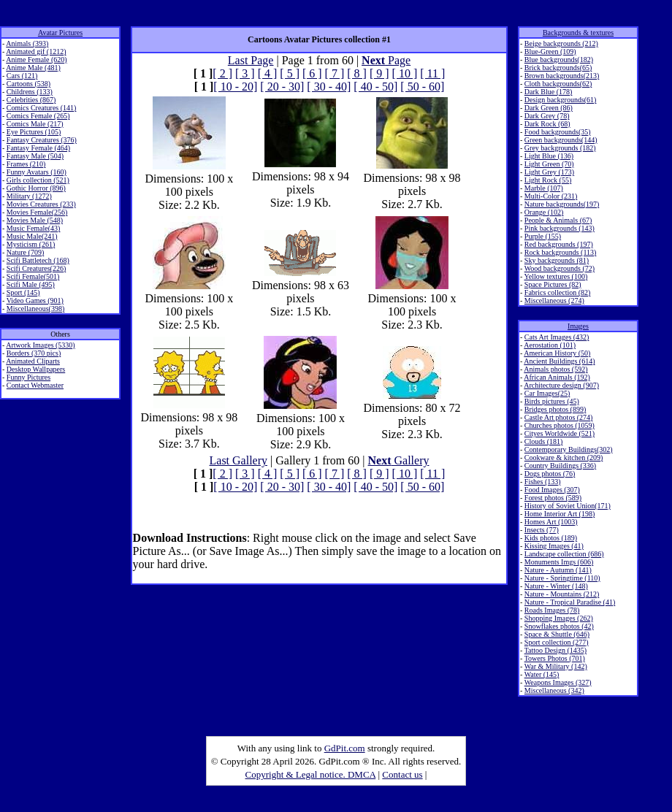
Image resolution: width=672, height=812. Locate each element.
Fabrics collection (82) (558, 292)
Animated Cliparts (33, 361)
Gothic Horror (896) (36, 188)
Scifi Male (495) (31, 284)
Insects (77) (542, 530)
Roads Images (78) (552, 610)
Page (386, 60)
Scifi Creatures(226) (36, 268)
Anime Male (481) (33, 68)
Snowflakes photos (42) (559, 626)
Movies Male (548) (35, 220)
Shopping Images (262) (559, 618)
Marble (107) (544, 188)
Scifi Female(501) (33, 276)
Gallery (399, 460)
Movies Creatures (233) (41, 204)
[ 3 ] (245, 73)
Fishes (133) (543, 482)
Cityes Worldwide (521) (560, 433)
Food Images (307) (552, 490)
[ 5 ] (290, 73)
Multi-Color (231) (551, 196)
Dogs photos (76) (550, 474)
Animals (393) (27, 43)
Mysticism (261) (31, 244)
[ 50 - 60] (422, 87)
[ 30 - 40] (329, 87)
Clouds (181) (544, 441)
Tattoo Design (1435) (555, 650)
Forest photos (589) (553, 498)
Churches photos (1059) (560, 425)
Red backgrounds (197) (559, 244)
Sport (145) (23, 292)
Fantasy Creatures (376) (42, 140)
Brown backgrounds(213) (562, 76)
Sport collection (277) (557, 642)
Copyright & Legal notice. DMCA (311, 774)
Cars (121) (22, 76)
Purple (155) (543, 236)
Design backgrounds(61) (561, 100)
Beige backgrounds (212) (561, 43)
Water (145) (542, 674)
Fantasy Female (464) (38, 148)
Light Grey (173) (549, 172)
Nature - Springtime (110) (562, 578)
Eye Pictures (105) (34, 132)
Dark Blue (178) (549, 92)
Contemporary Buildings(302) (569, 449)
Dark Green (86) (549, 108)
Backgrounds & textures (578, 32)
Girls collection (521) (38, 180)
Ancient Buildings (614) (559, 361)
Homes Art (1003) (551, 522)
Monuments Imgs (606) (559, 562)
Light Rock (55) (548, 180)
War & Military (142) (556, 666)
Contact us (402, 774)
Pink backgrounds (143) (560, 228)
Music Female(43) (34, 228)
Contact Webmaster (35, 385)
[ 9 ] (379, 73)
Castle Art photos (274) (559, 417)
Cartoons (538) (28, 84)
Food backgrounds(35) (558, 132)
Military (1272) (29, 196)
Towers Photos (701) (555, 658)
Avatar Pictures (60, 32)
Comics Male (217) (35, 124)
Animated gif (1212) (36, 51)
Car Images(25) (547, 393)
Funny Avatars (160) (37, 172)
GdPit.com (345, 748)
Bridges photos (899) (555, 409)
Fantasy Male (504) (35, 156)
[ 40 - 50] (375, 87)
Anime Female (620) (36, 60)
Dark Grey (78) (547, 116)
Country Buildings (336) (560, 466)
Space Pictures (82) (553, 284)
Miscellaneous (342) (554, 690)
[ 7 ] (335, 73)
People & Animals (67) (558, 220)
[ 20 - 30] (282, 87)
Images (578, 326)
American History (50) (557, 353)
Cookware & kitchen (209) (564, 457)
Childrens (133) (30, 92)
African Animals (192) (557, 377)
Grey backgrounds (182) (560, 148)
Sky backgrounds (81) (557, 260)
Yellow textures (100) (555, 276)
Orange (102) (544, 212)
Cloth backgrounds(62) (558, 84)
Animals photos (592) (555, 369)
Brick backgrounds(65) (558, 68)
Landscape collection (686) (564, 554)
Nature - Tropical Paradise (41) (570, 602)
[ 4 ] (268, 73)
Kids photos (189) (551, 538)
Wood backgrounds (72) (560, 268)
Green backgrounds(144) (561, 140)
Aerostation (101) (550, 345)
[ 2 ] (222, 73)
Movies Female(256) (37, 212)
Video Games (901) (35, 300)
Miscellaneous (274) (554, 300)
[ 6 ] (312, 73)
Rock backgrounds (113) (561, 252)
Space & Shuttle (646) (557, 634)
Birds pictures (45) (552, 401)
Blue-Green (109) (550, 51)
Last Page (251, 60)
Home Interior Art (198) (560, 514)
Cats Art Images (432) (557, 337)
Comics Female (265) (38, 116)
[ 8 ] (357, 73)
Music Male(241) (32, 236)
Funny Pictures (28, 377)
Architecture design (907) (561, 385)
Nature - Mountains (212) (562, 594)
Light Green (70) (549, 164)
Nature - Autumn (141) (558, 570)
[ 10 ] (405, 73)
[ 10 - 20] (235, 87)
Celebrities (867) (31, 100)
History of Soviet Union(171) (568, 506)
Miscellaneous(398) (35, 309)
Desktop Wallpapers (36, 369)
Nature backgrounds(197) (562, 204)
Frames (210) (26, 164)
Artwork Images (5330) (40, 345)
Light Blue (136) (549, 156)
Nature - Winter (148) (556, 586)
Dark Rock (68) (547, 124)
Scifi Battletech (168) (38, 260)
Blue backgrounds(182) (559, 60)
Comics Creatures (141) (42, 108)
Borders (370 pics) (34, 353)
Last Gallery (239, 460)
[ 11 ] (432, 73)
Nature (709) (25, 252)
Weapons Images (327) (558, 682)
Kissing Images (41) (554, 546)
